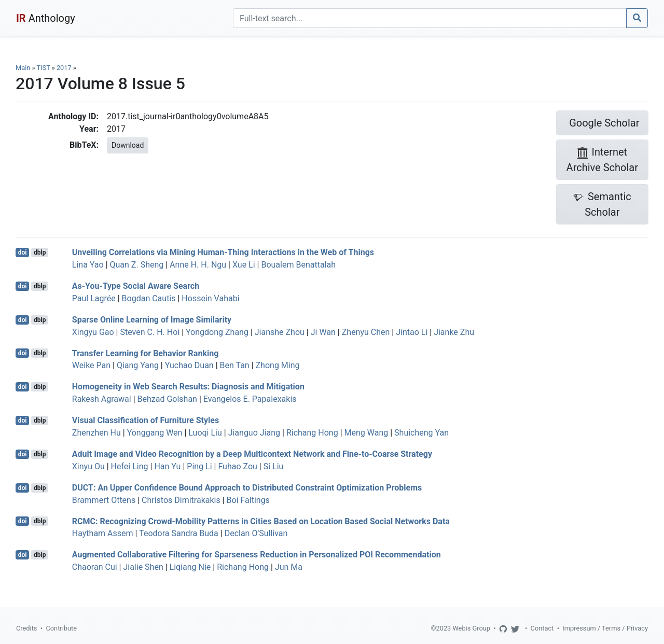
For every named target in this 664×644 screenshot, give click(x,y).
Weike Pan (91, 365)
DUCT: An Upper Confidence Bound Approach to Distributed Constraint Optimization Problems (247, 488)
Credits (26, 628)
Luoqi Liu (205, 433)
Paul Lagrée (94, 298)
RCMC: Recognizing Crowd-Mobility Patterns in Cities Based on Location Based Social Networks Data (261, 521)
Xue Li (244, 265)
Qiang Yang (138, 365)
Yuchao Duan (189, 365)
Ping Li (199, 466)
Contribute (61, 628)
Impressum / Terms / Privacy (605, 628)
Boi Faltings (248, 500)
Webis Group (471, 628)
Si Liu (274, 466)
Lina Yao (88, 265)
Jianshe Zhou (280, 332)
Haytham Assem (103, 533)
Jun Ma (289, 567)
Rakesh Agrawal (102, 399)
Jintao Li (412, 332)
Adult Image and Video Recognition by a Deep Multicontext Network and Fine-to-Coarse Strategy (252, 454)
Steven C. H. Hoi (150, 332)
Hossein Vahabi (210, 298)
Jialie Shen (143, 567)
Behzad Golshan (167, 399)
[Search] (430, 18)
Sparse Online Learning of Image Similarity (152, 320)
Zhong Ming (278, 365)
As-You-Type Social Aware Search (136, 286)
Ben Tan (235, 365)
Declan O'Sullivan (256, 533)
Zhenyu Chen (366, 332)
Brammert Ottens (104, 500)
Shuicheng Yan (421, 433)
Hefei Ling (130, 466)
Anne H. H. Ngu (198, 265)
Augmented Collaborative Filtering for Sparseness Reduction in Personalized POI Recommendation (257, 555)
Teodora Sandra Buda (179, 533)
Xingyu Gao (93, 332)
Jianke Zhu (454, 332)
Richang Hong (312, 433)
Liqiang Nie (190, 567)
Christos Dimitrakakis (181, 500)
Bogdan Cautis (149, 298)
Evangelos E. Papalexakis (250, 399)
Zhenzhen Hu (96, 433)
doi (23, 253)
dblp (40, 253)
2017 (64, 68)
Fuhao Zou (237, 466)
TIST (43, 68)
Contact (542, 628)
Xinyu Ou (88, 466)
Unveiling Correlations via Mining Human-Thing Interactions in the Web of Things (223, 252)
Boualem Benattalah (298, 265)
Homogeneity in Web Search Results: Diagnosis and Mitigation (188, 387)
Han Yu (167, 466)
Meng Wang (366, 433)
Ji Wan (323, 332)
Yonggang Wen (155, 433)
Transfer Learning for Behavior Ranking (145, 353)
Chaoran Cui (95, 567)
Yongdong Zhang (217, 332)
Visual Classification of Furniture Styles (146, 420)
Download (128, 145)
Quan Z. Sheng (137, 265)
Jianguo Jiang (254, 433)
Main (23, 68)
